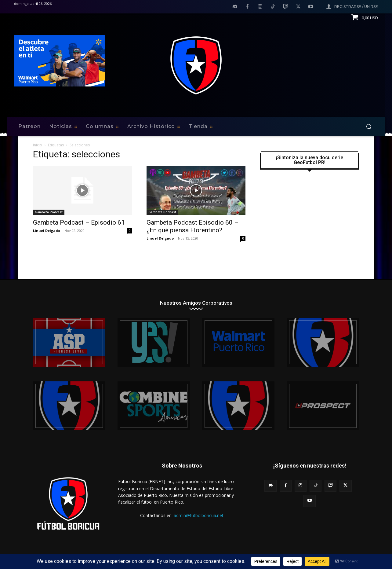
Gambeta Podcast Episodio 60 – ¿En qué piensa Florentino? (192, 226)
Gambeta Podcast (49, 212)
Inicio (38, 145)
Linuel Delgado (47, 231)
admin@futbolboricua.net (199, 515)
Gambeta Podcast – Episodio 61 (79, 222)
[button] (369, 127)
